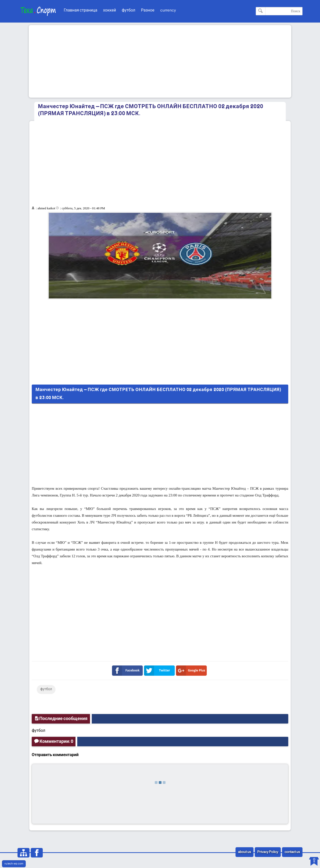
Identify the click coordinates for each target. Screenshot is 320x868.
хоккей (109, 10)
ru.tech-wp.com (14, 864)
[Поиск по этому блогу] (279, 11)
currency (168, 10)
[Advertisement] (160, 61)
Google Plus (192, 671)
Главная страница (80, 10)
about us (244, 852)
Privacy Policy (268, 852)
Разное (148, 10)
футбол (128, 10)
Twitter (158, 671)
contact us (292, 852)
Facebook (127, 671)
